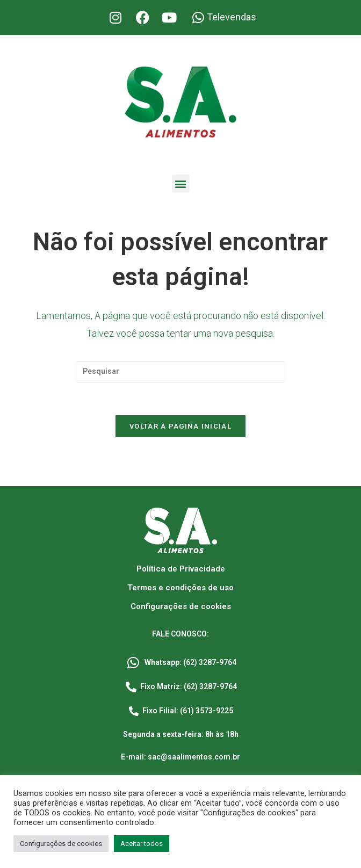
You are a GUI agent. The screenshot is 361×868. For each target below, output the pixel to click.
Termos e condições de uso (180, 588)
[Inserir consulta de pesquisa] (180, 372)
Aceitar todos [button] (142, 844)
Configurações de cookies (181, 606)
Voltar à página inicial (180, 426)
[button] (181, 183)
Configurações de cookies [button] (61, 844)
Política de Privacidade (181, 569)
